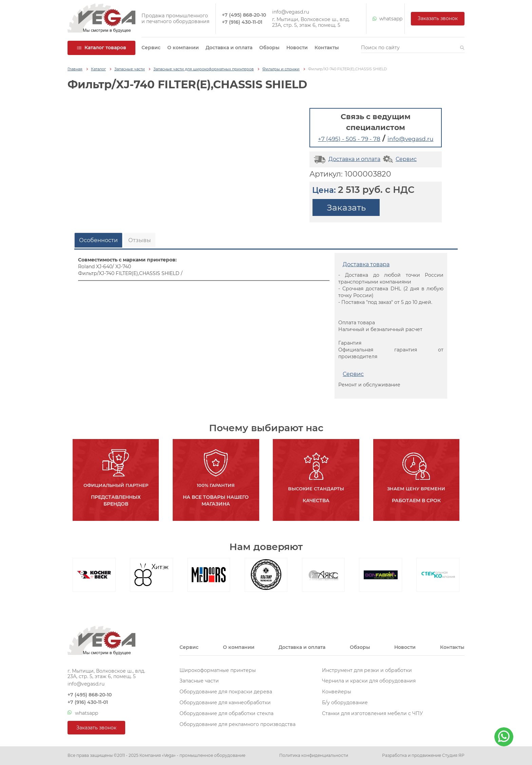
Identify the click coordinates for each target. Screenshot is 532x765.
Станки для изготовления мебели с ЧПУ (373, 713)
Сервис (151, 48)
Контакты (327, 48)
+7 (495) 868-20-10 (244, 15)
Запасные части (130, 69)
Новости (297, 48)
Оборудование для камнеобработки (225, 703)
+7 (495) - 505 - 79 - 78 (349, 139)
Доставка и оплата (229, 48)
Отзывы (140, 240)
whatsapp (385, 19)
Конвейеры (337, 692)
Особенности (98, 240)
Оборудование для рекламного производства (237, 724)
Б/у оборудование (345, 703)
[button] (462, 48)
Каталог (98, 69)
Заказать (346, 207)
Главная (75, 69)
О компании (183, 48)
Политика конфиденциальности (314, 755)
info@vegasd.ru (291, 12)
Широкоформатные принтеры (218, 670)
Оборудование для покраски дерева (226, 692)
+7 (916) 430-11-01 (242, 22)
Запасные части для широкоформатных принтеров (204, 69)
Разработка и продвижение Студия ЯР (423, 755)
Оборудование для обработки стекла (226, 713)
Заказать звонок (438, 18)
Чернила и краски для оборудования (369, 681)
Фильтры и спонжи (281, 69)
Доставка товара (366, 264)
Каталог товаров (101, 48)
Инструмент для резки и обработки (367, 670)
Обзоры (269, 48)
